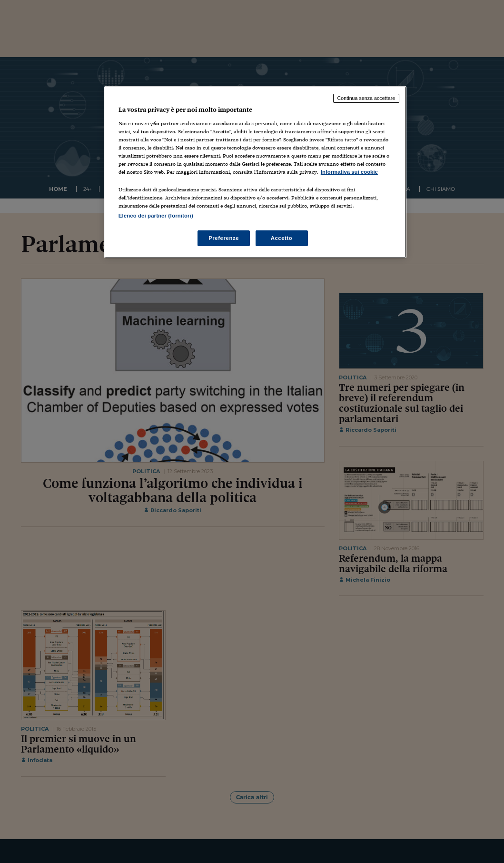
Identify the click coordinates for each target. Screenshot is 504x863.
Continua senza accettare (366, 98)
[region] (255, 172)
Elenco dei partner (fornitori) (156, 216)
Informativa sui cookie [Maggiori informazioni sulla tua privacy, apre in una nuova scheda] (349, 172)
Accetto (282, 238)
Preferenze (224, 238)
